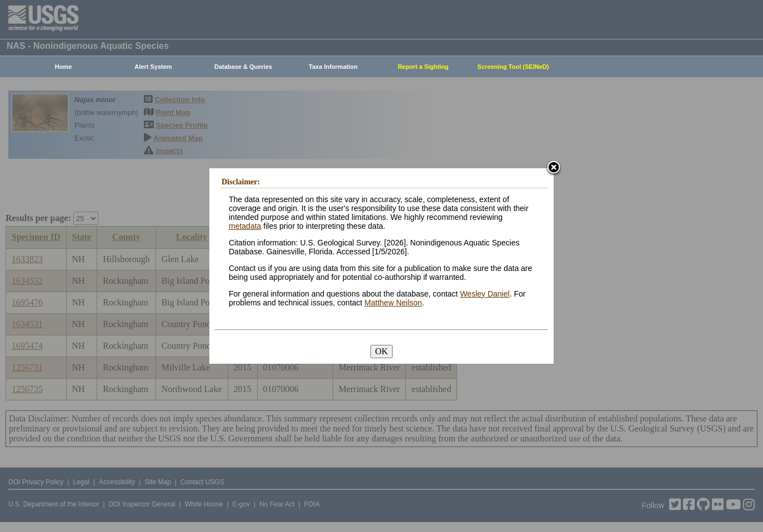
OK (381, 351)
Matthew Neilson (393, 303)
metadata (245, 226)
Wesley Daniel (485, 294)
